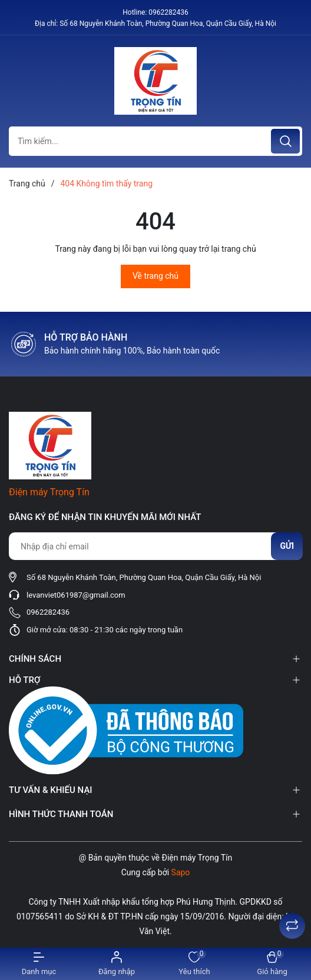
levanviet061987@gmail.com (76, 595)
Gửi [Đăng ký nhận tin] (287, 546)
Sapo (181, 872)
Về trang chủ (155, 276)
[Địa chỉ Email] (155, 546)
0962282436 (168, 12)
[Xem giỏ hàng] (272, 964)
